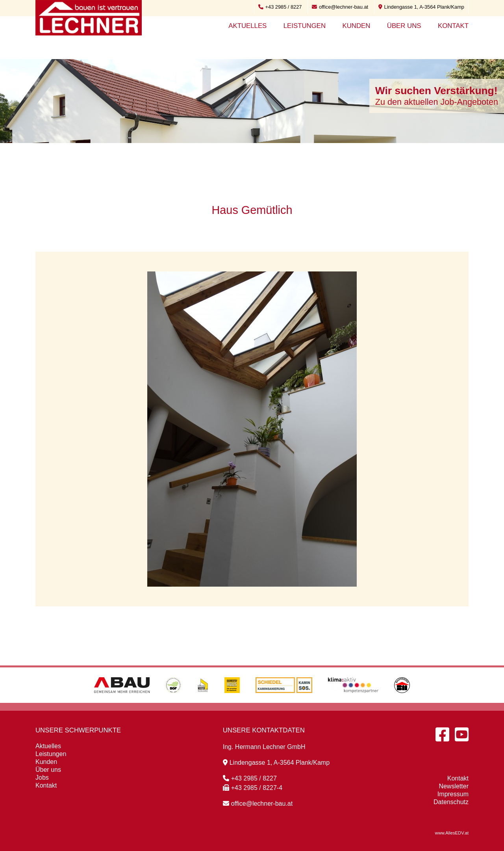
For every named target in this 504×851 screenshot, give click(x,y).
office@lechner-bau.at (340, 7)
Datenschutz (451, 802)
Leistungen (305, 26)
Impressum (453, 794)
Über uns (404, 26)
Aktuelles (247, 26)
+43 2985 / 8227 (280, 7)
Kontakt (453, 26)
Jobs (42, 778)
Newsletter (454, 786)
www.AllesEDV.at (452, 833)
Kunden (356, 26)
